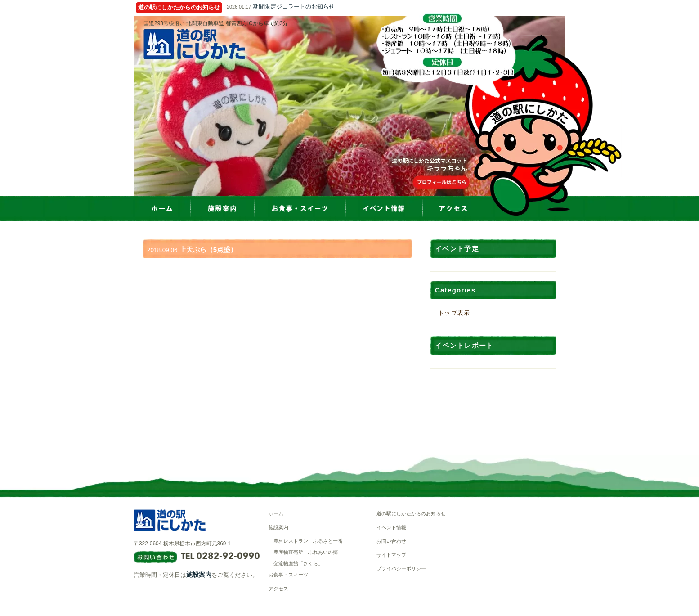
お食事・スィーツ (288, 575)
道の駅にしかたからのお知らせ (411, 513)
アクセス (278, 589)
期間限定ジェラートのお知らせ (294, 7)
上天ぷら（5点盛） (208, 250)
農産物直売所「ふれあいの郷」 (308, 552)
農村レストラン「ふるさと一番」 (311, 541)
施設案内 (199, 575)
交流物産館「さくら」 (298, 563)
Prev (134, 106)
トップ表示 (454, 313)
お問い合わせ (391, 541)
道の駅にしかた (194, 44)
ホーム (276, 513)
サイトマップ (391, 555)
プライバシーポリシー (401, 568)
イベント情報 (391, 527)
